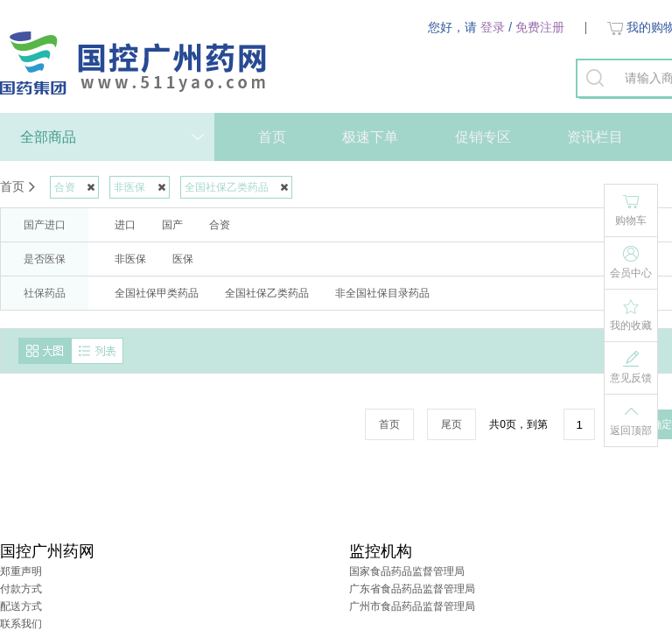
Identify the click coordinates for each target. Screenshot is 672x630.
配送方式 (21, 606)
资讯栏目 (595, 137)
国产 (172, 225)
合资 (220, 225)
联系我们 (21, 624)
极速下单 (370, 137)
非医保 (130, 259)
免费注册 (540, 27)
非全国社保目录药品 (382, 293)
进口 (125, 225)
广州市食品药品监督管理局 (412, 606)
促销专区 (483, 137)
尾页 (451, 424)
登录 (493, 27)
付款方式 (21, 589)
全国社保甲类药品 (157, 293)
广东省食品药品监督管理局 (412, 589)
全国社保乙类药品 (267, 293)
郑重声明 (21, 571)
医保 (183, 259)
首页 (272, 137)
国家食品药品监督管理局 (407, 571)
